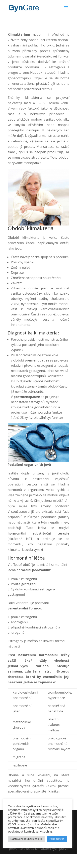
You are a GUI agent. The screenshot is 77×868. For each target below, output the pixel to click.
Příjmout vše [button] (57, 839)
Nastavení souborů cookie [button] (27, 839)
